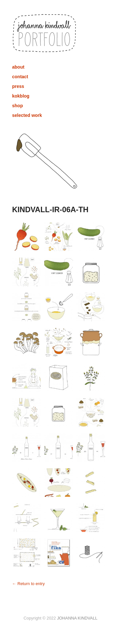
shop (18, 106)
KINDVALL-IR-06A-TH (50, 210)
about (18, 67)
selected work (27, 115)
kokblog (21, 96)
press (18, 86)
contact (20, 77)
